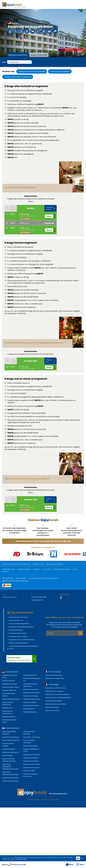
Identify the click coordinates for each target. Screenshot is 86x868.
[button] (51, 208)
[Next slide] (83, 38)
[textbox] (19, 62)
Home (69, 864)
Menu (80, 864)
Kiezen (49, 216)
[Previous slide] (3, 38)
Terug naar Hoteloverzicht (39, 55)
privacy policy (23, 859)
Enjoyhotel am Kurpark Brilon (18, 55)
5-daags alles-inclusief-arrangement (32, 71)
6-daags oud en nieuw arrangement (18, 77)
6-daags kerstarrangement (60, 71)
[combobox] (19, 62)
